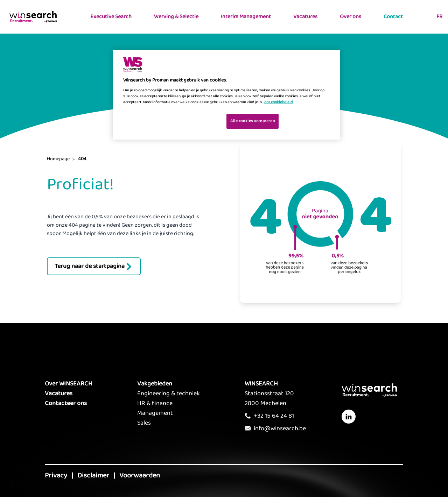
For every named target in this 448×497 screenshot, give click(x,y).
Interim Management (246, 17)
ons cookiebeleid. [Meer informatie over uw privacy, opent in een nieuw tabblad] (279, 102)
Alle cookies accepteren (253, 121)
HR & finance (155, 403)
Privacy (56, 475)
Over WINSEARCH (69, 384)
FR (439, 17)
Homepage (58, 159)
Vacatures (305, 17)
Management (155, 413)
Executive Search (111, 17)
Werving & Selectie (176, 17)
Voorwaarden (140, 475)
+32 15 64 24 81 (274, 416)
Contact (393, 17)
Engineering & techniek (169, 393)
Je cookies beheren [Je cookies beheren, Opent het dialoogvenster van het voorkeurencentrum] (199, 121)
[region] (226, 95)
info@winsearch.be (280, 428)
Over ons (351, 17)
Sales (144, 423)
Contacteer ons (66, 403)
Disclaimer (93, 475)
